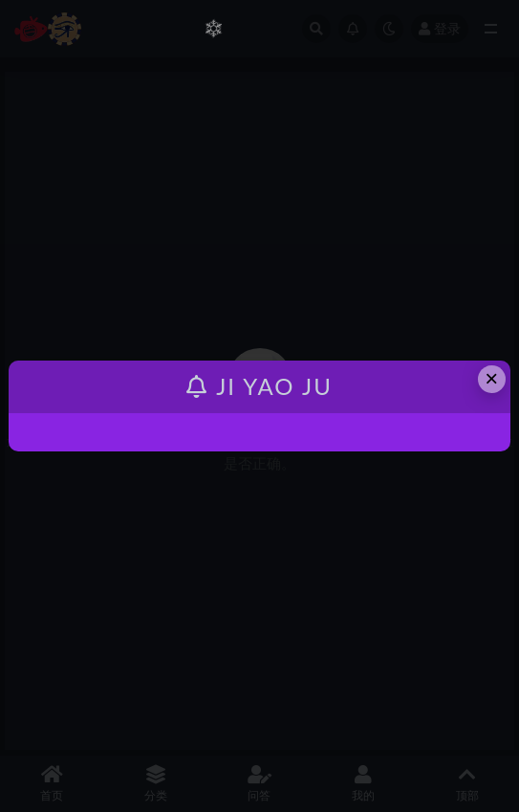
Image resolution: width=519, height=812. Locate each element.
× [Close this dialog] (491, 378)
